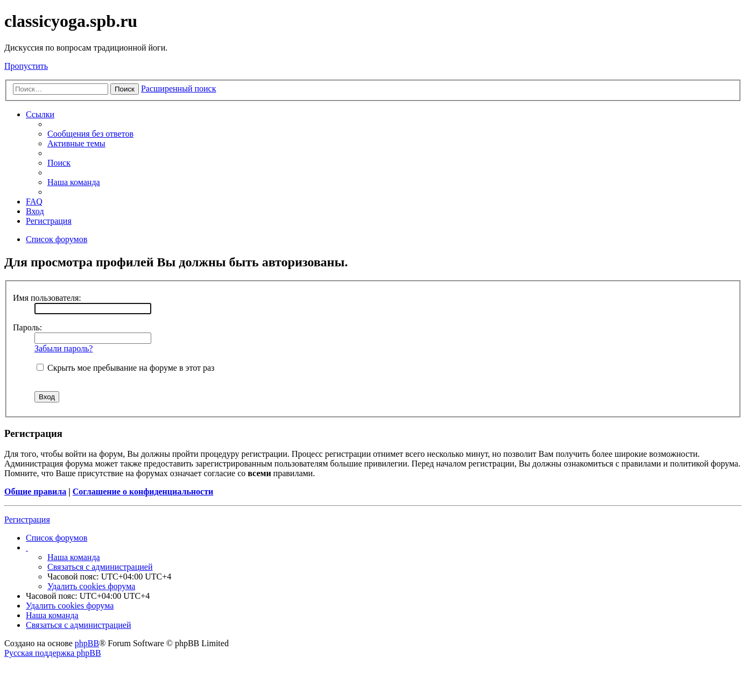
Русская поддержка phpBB (53, 653)
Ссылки (40, 114)
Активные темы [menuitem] (76, 143)
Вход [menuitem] (35, 211)
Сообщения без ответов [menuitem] (90, 134)
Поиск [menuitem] (59, 163)
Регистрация (27, 519)
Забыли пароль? (64, 348)
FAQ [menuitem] (34, 201)
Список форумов (57, 538)
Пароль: (27, 327)
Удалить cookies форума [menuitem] (91, 586)
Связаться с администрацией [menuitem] (100, 567)
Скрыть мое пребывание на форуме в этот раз (125, 368)
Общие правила (35, 492)
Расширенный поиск (179, 89)
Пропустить (26, 66)
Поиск (125, 89)
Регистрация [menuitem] (49, 221)
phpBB (87, 643)
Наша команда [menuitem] (74, 182)
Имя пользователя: (47, 298)
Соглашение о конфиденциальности (143, 492)
